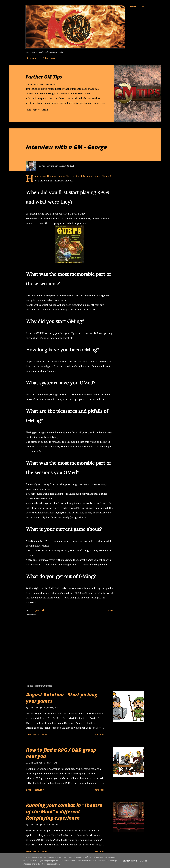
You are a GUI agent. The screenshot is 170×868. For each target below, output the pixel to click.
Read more (100, 735)
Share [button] (28, 110)
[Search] (133, 7)
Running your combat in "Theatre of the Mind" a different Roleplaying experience (64, 811)
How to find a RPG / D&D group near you (61, 753)
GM (34, 611)
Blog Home (30, 58)
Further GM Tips (44, 77)
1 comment (39, 790)
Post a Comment (41, 110)
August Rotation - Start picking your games (62, 698)
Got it (144, 861)
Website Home (47, 58)
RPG (38, 611)
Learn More (130, 861)
